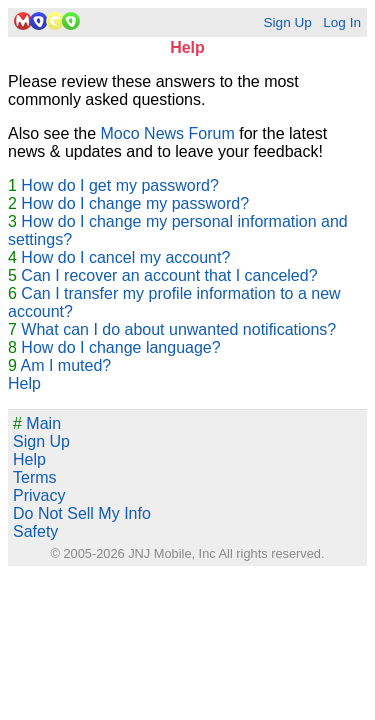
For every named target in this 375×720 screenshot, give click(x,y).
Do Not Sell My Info (82, 513)
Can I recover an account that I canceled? (169, 275)
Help (24, 383)
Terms (35, 477)
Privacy (39, 495)
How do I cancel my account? (125, 257)
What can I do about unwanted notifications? (178, 329)
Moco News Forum (168, 133)
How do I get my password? (119, 185)
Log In (342, 22)
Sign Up (287, 22)
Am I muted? (65, 365)
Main (37, 423)
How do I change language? (120, 347)
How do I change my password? (135, 203)
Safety (35, 531)
